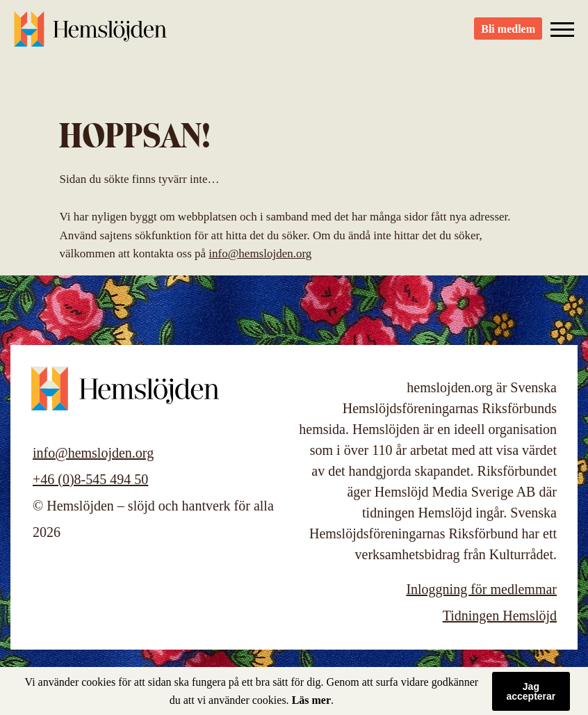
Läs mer (311, 700)
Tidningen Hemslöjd (500, 616)
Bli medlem (508, 35)
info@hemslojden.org (260, 254)
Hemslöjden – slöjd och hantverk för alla (90, 35)
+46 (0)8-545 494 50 (90, 479)
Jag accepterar (531, 691)
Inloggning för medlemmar (481, 589)
